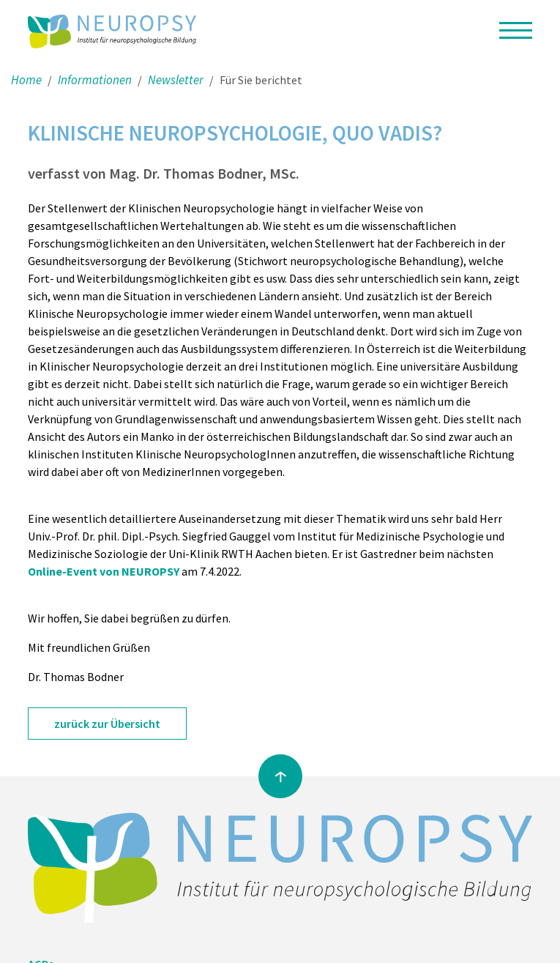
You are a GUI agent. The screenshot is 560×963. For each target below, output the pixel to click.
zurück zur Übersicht (107, 724)
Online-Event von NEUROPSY (104, 571)
